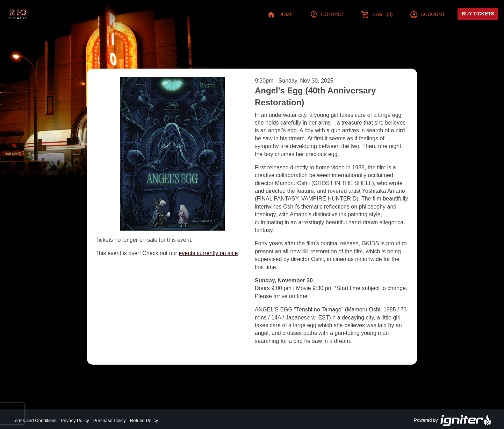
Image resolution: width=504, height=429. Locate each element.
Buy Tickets (478, 14)
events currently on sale (208, 253)
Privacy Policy (75, 420)
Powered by (453, 421)
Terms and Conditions (35, 420)
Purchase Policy (110, 420)
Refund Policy (144, 420)
